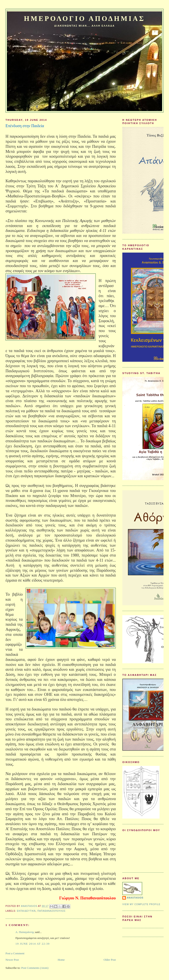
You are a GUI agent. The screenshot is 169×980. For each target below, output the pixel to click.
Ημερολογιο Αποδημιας (84, 19)
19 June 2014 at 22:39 (33, 944)
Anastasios (135, 898)
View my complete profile (141, 904)
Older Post (110, 960)
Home (61, 960)
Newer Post (12, 960)
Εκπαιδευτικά (26, 911)
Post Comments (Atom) (35, 968)
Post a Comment (15, 953)
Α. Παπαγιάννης (25, 932)
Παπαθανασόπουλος (51, 911)
